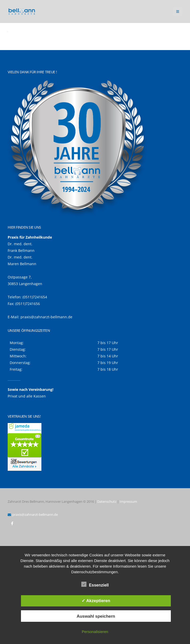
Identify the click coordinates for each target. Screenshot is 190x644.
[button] (178, 11)
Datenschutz (107, 501)
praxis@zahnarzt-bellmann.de (46, 317)
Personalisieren (95, 632)
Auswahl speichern (96, 616)
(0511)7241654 (35, 297)
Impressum (128, 501)
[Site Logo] (22, 12)
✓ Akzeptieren (96, 601)
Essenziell (95, 584)
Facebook (12, 523)
